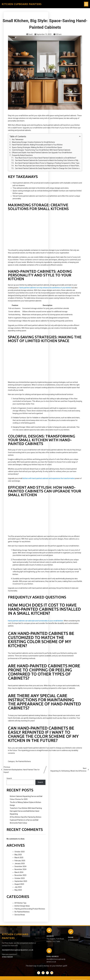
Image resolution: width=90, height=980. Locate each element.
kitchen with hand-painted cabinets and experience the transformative (49, 478)
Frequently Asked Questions (22, 155)
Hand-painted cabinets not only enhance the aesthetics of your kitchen (45, 288)
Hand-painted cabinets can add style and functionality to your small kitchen (36, 621)
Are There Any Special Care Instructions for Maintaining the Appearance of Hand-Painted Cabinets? (48, 166)
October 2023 (20, 878)
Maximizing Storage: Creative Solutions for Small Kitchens (33, 142)
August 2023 (19, 884)
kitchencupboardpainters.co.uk (14, 976)
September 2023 (21, 881)
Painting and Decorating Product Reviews (30, 909)
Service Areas (20, 915)
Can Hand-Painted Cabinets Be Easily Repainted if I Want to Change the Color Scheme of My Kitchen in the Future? (48, 168)
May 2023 (18, 890)
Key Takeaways (18, 139)
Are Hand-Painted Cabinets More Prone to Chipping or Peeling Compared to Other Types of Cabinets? (48, 163)
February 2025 (20, 861)
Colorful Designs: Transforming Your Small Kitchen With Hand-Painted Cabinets (41, 150)
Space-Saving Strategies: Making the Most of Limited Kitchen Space (37, 147)
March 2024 (19, 872)
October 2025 (20, 852)
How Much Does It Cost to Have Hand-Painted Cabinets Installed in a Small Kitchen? (46, 158)
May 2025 (18, 855)
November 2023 (20, 875)
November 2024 (20, 869)
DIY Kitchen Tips (20, 903)
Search (9, 778)
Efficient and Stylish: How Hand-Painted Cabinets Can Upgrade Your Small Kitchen (42, 153)
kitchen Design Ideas (22, 906)
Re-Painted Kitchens (23, 761)
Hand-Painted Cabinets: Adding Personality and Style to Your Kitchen (37, 145)
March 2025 (19, 858)
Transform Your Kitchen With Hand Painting (26, 808)
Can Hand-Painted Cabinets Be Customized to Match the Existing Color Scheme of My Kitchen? (48, 160)
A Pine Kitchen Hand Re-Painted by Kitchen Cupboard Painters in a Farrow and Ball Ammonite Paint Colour (26, 820)
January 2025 (20, 864)
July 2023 (18, 887)
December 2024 (20, 866)
